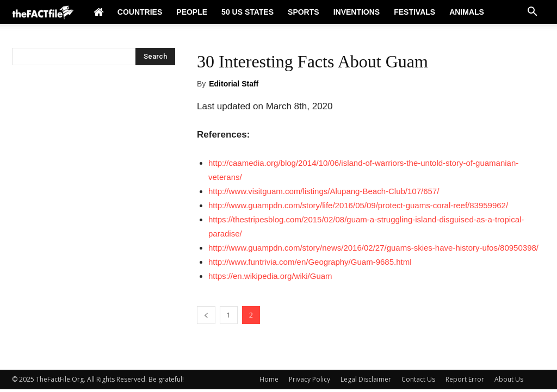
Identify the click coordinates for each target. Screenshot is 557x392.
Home (269, 379)
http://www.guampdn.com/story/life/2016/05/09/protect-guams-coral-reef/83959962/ (358, 205)
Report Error (465, 379)
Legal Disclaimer (366, 379)
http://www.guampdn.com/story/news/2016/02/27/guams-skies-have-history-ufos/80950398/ (373, 248)
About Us (509, 379)
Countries (140, 12)
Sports (304, 12)
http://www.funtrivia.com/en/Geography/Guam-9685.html (310, 262)
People (192, 12)
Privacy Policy (310, 379)
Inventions (357, 12)
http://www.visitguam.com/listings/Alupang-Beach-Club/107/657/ (324, 191)
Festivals (414, 12)
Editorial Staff (234, 84)
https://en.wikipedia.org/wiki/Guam (270, 276)
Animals (467, 12)
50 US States (247, 12)
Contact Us (418, 379)
